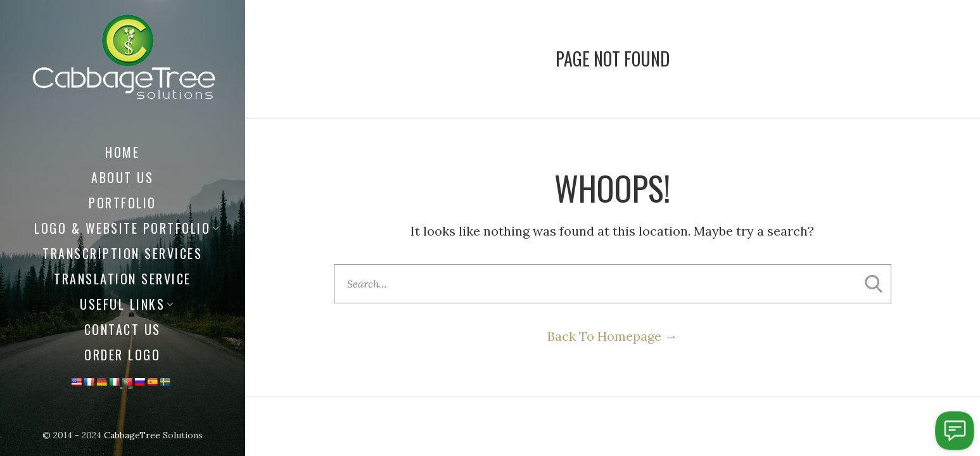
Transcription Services (122, 253)
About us (122, 177)
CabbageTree (132, 435)
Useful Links (122, 304)
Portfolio (123, 203)
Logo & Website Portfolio (122, 228)
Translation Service (123, 279)
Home (122, 152)
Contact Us (123, 329)
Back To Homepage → (612, 336)
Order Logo (122, 355)
